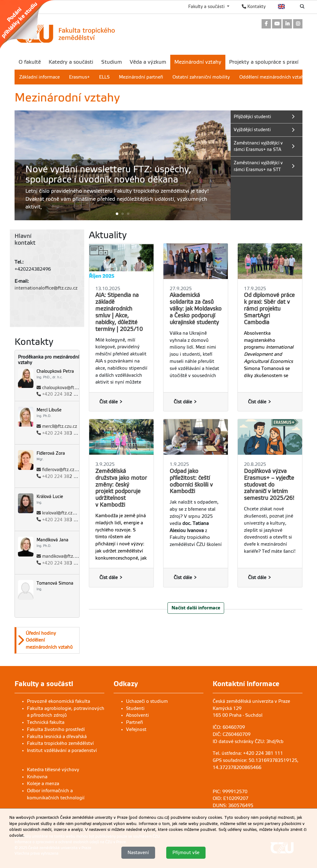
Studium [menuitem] (112, 62)
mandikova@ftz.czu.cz (64, 556)
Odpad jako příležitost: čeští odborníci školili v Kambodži (191, 481)
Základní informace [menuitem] (39, 77)
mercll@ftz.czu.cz (60, 426)
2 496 (62, 477)
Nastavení (138, 853)
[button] (123, 214)
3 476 (62, 433)
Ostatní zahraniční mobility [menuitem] (201, 77)
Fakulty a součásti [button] (207, 6)
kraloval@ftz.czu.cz (61, 513)
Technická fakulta (46, 722)
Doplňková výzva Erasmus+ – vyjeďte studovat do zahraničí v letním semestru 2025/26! (269, 485)
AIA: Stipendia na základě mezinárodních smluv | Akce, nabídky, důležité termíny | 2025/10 (119, 312)
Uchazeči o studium (147, 701)
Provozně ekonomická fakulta (59, 701)
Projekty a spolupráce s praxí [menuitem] (264, 62)
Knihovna (37, 777)
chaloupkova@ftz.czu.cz (66, 388)
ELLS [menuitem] (104, 77)
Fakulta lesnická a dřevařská (57, 737)
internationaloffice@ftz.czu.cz (46, 288)
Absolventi (137, 715)
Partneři (135, 722)
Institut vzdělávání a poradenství (62, 750)
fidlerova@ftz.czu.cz (62, 470)
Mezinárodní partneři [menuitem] (141, 77)
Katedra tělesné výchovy (53, 770)
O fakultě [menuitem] (30, 62)
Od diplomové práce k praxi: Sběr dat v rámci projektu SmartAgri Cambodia (269, 309)
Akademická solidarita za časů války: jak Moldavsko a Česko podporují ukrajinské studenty (196, 309)
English (282, 6)
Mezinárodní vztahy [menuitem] (198, 62)
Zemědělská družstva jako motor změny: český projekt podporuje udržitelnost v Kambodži (121, 488)
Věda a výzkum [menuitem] (148, 62)
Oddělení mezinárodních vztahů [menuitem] (273, 77)
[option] (47, 640)
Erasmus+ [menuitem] (79, 77)
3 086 (62, 520)
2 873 (62, 394)
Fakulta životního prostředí (56, 729)
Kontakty (254, 6)
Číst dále (109, 402)
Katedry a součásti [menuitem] (71, 62)
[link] (30, 24)
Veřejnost (136, 729)
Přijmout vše (186, 853)
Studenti (135, 708)
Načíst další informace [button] (196, 608)
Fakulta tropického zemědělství (60, 743)
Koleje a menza (43, 784)
